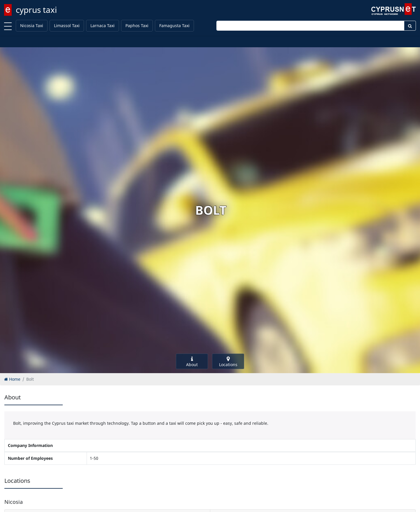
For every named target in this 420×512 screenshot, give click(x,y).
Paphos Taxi (137, 26)
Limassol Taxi (67, 26)
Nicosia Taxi (32, 26)
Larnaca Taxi (103, 26)
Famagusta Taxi (174, 26)
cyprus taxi (36, 10)
